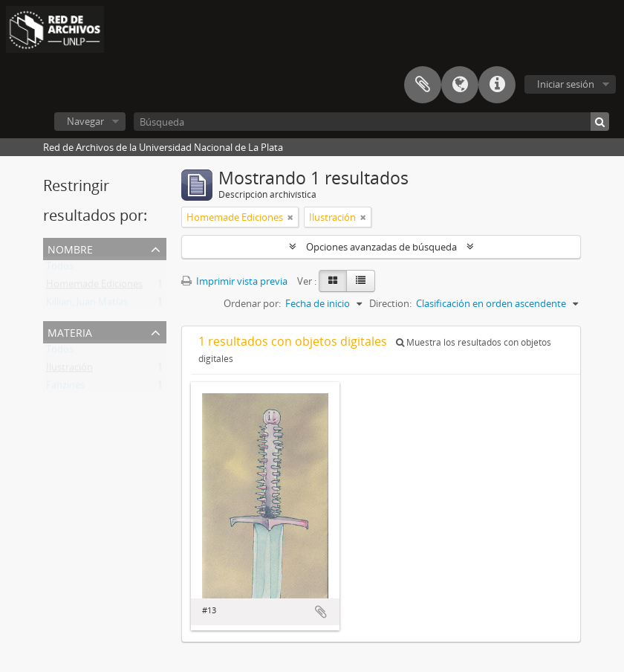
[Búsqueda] (371, 122)
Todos (60, 269)
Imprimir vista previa (234, 281)
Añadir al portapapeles (321, 612)
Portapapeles (423, 85)
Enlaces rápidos (497, 85)
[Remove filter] (290, 217)
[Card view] (333, 281)
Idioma (460, 85)
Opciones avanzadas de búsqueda (381, 247)
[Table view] (361, 281)
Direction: (390, 303)
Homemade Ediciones (94, 287)
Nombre (70, 248)
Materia (70, 331)
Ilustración (69, 370)
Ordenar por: (252, 303)
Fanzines (65, 388)
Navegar (85, 121)
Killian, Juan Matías (87, 305)
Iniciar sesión (566, 84)
